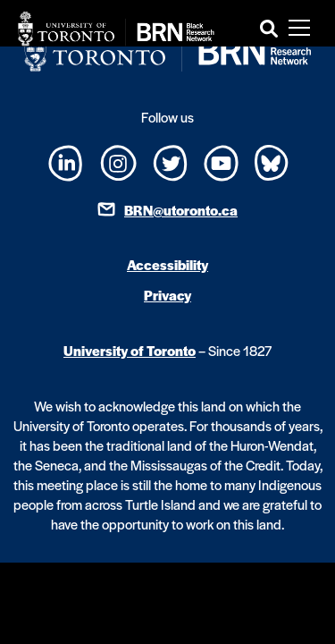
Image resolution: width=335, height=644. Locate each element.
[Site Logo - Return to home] (116, 29)
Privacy (167, 295)
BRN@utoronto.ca (181, 210)
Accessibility (167, 264)
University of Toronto (130, 350)
